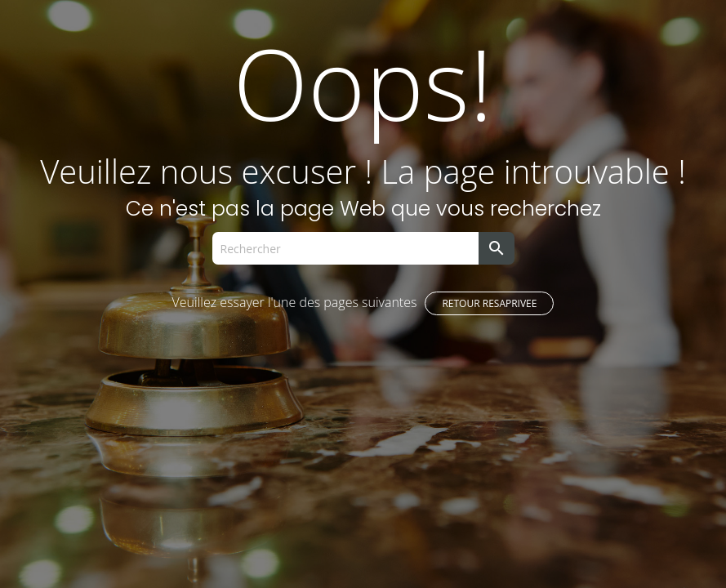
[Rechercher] (345, 248)
